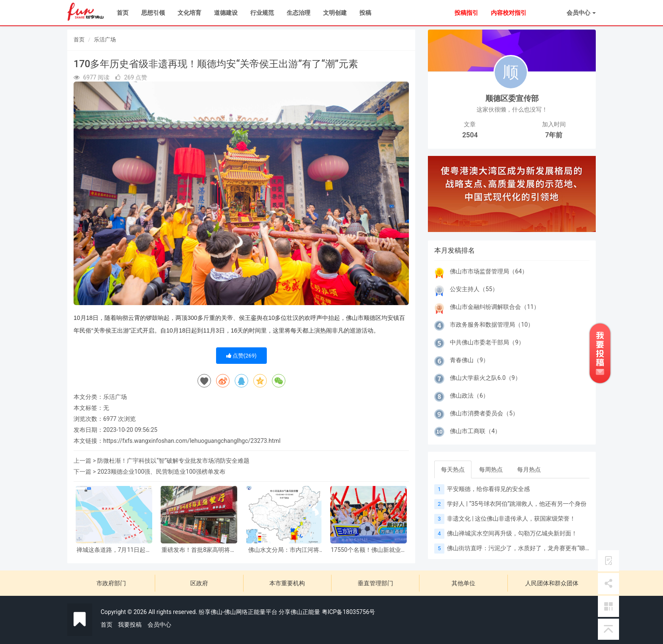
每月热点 (529, 469)
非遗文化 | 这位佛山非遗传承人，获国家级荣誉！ (511, 518)
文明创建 (335, 13)
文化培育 (189, 13)
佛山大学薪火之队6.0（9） (485, 378)
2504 (470, 135)
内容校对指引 (509, 13)
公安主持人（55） (474, 289)
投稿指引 (466, 13)
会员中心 (159, 625)
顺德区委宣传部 (512, 98)
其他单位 (463, 583)
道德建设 (226, 13)
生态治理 (299, 13)
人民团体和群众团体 (552, 583)
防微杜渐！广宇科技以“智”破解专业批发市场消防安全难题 (173, 461)
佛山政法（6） (469, 396)
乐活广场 (105, 40)
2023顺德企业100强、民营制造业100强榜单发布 (161, 472)
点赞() (241, 356)
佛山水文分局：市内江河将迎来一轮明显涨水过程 (284, 550)
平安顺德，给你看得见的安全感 (488, 489)
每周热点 (491, 469)
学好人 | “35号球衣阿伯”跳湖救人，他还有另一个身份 (517, 504)
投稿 (365, 13)
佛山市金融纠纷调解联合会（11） (495, 307)
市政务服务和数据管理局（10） (492, 325)
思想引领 (153, 13)
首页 (123, 13)
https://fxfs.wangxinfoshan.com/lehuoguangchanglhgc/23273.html (192, 441)
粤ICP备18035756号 (349, 612)
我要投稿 (130, 625)
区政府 (199, 583)
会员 (581, 13)
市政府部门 (111, 583)
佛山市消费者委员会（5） (484, 413)
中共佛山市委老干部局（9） (487, 342)
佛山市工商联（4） (475, 431)
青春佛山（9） (469, 360)
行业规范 (262, 13)
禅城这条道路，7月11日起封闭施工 (114, 550)
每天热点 (453, 469)
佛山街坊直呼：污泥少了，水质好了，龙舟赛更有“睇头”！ (523, 548)
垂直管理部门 (375, 583)
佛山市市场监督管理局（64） (489, 271)
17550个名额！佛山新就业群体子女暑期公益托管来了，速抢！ (368, 550)
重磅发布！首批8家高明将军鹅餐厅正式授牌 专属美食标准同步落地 (199, 550)
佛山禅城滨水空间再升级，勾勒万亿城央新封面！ (512, 533)
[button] (440, 194)
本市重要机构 (287, 583)
